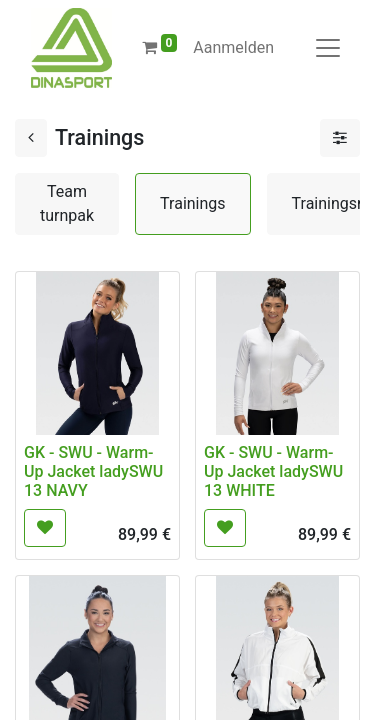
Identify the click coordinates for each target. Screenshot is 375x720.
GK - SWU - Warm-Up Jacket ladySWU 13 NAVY (93, 471)
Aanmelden (233, 47)
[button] (45, 528)
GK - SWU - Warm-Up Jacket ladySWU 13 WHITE (273, 471)
